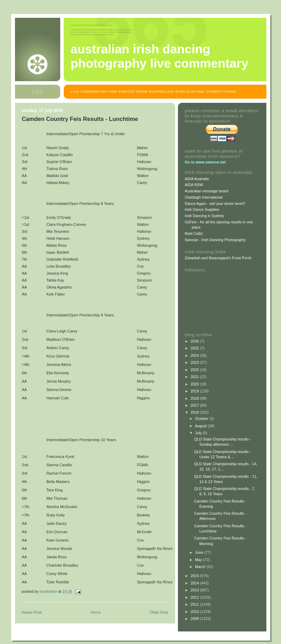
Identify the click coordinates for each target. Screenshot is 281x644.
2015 (195, 576)
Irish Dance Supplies (202, 209)
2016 (195, 412)
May (199, 560)
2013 (195, 590)
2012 (195, 597)
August (201, 426)
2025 (195, 348)
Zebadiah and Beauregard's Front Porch (218, 258)
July (199, 433)
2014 (195, 583)
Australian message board (207, 191)
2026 (195, 341)
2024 (195, 355)
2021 (195, 377)
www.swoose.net (211, 162)
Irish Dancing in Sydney (205, 216)
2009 (195, 619)
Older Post (159, 612)
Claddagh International (204, 197)
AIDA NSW (194, 185)
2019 (195, 391)
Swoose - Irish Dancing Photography (215, 240)
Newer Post (32, 612)
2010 (195, 612)
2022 (195, 370)
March (201, 567)
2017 (195, 405)
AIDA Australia (197, 179)
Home (96, 612)
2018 (195, 398)
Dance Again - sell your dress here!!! (215, 204)
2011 (195, 604)
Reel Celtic (194, 233)
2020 (195, 384)
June (200, 552)
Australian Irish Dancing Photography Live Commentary (160, 56)
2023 (195, 362)
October (202, 419)
